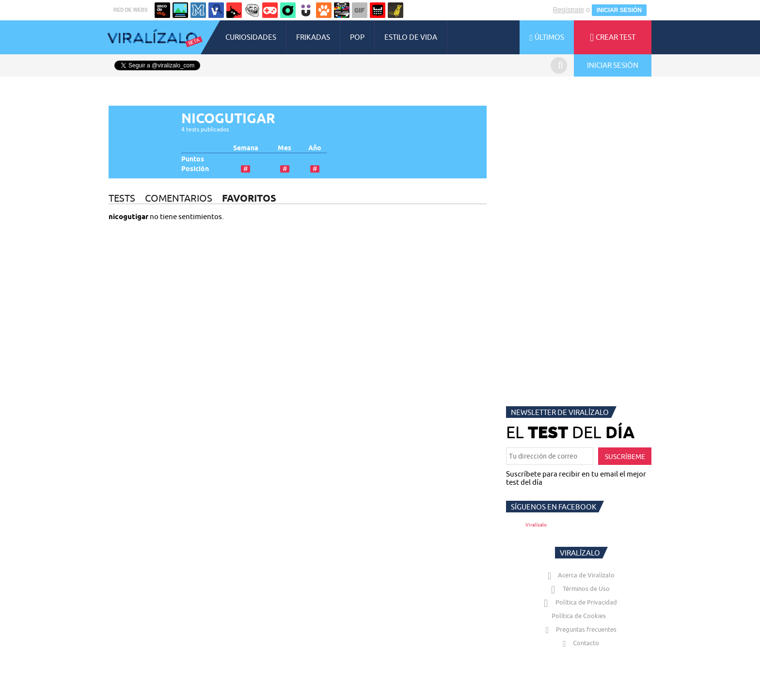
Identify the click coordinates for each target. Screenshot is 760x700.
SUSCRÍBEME (625, 457)
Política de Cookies (579, 616)
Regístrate (568, 10)
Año (315, 148)
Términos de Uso (579, 589)
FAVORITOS (249, 198)
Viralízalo (536, 525)
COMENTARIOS (179, 198)
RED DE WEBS (131, 10)
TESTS (122, 198)
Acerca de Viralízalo (579, 575)
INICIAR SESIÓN (619, 10)
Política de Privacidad (579, 602)
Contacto (579, 643)
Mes (285, 148)
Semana (246, 148)
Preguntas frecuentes (579, 629)
